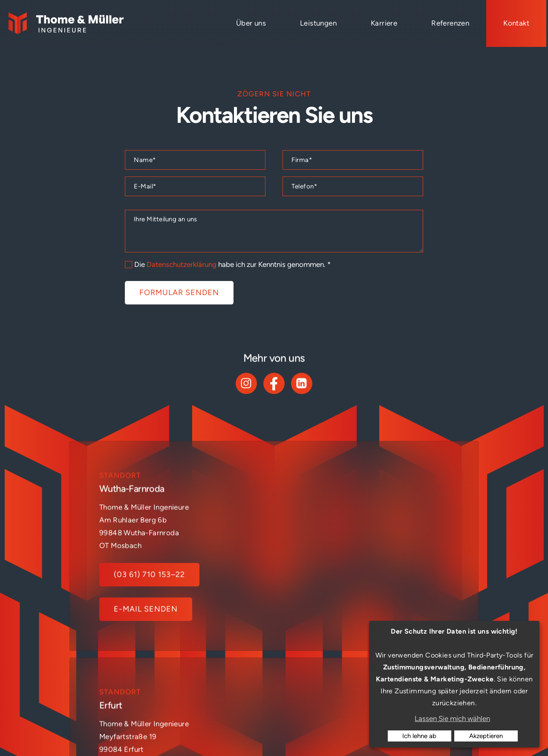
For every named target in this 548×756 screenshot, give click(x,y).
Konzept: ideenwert (207, 732)
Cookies (361, 732)
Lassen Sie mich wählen (452, 718)
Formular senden (179, 293)
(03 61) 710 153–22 (149, 600)
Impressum (266, 732)
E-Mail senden (146, 634)
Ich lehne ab (419, 736)
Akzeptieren (486, 736)
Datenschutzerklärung (182, 264)
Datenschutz (316, 732)
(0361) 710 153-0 (354, 600)
